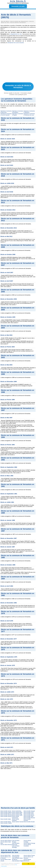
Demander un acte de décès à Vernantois (18, 86)
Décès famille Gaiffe (17, 815)
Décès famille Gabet (6, 819)
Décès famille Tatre (29, 816)
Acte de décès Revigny (16, 841)
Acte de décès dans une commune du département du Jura (16, 851)
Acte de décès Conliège (27, 841)
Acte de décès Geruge (29, 843)
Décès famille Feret (29, 812)
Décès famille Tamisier (18, 822)
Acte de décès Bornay (6, 845)
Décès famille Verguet (29, 811)
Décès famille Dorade (29, 822)
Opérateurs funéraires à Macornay (6, 112)
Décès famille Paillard (6, 812)
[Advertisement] (18, 63)
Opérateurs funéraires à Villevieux (29, 112)
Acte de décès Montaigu (16, 847)
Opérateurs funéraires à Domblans (18, 112)
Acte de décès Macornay (16, 844)
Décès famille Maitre (6, 822)
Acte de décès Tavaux (29, 855)
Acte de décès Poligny (18, 861)
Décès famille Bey (17, 811)
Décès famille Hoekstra (15, 820)
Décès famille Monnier (29, 818)
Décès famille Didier (17, 812)
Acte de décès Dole (5, 855)
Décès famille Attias (17, 814)
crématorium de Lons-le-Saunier (16, 43)
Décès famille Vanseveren (15, 817)
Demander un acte (18, 6)
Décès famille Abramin (6, 815)
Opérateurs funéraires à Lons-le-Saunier (6, 114)
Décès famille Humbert (27, 820)
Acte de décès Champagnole (16, 856)
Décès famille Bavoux (6, 814)
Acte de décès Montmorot (27, 860)
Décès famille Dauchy (6, 816)
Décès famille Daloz (29, 814)
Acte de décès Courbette (27, 845)
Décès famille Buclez (29, 815)
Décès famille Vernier (6, 811)
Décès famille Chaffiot (6, 823)
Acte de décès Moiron (6, 841)
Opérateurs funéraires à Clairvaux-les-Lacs (29, 114)
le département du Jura (16, 34)
